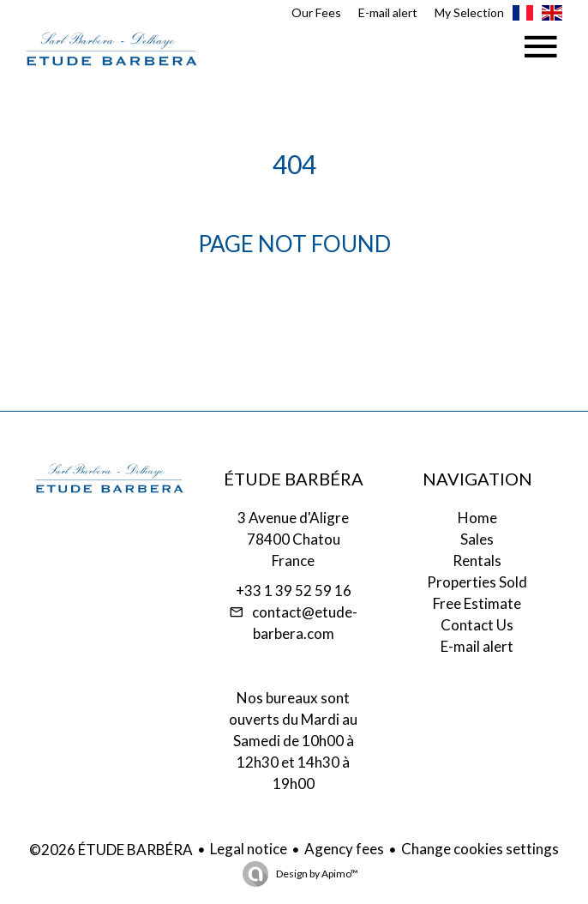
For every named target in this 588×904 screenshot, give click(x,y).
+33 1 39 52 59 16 (294, 591)
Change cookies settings (480, 849)
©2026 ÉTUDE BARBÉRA (111, 850)
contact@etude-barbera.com (305, 623)
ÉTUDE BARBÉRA (294, 479)
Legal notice (249, 849)
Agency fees (344, 849)
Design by (316, 874)
